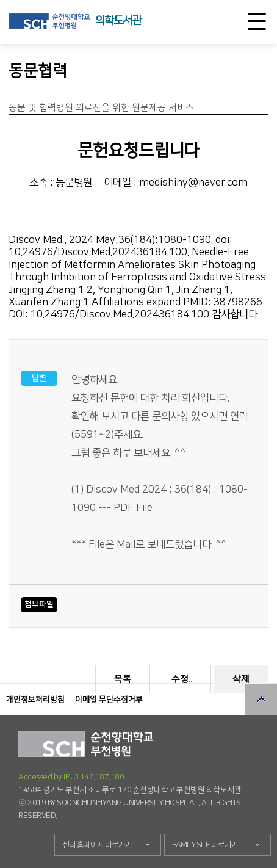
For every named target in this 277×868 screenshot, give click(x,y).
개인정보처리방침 (35, 700)
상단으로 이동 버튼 (261, 700)
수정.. (182, 679)
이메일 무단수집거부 (109, 700)
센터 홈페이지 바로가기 (97, 845)
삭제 (241, 679)
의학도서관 (118, 21)
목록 (123, 679)
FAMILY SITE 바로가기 (205, 845)
